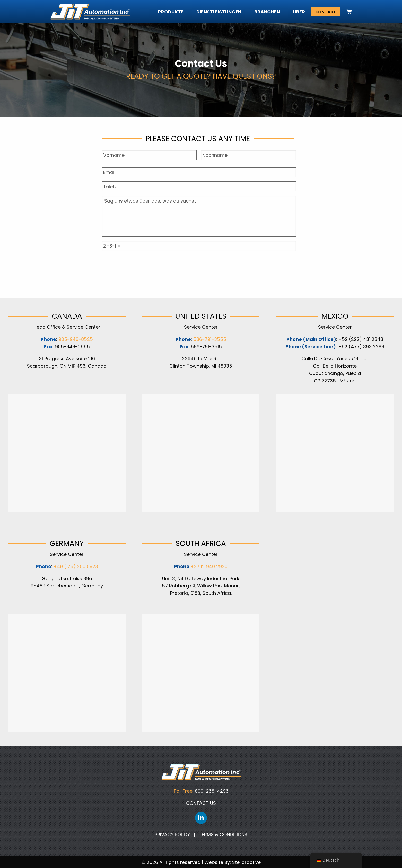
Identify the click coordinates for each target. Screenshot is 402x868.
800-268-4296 (212, 791)
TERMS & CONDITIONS (223, 834)
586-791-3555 (209, 339)
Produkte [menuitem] (171, 12)
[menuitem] (346, 12)
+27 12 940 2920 (209, 566)
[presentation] (199, 265)
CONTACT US (201, 803)
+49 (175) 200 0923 (76, 566)
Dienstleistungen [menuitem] (219, 12)
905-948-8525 (76, 339)
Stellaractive (246, 862)
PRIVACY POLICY (172, 834)
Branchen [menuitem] (267, 12)
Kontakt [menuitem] (326, 12)
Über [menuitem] (299, 12)
